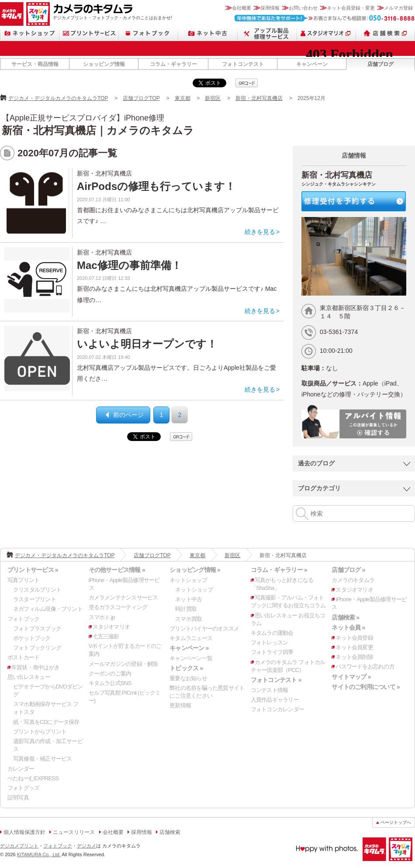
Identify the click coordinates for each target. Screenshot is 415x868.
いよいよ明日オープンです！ (147, 344)
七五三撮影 (106, 636)
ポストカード (23, 657)
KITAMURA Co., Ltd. (39, 854)
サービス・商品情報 (35, 64)
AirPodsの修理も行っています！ (156, 186)
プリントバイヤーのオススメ (204, 629)
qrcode (247, 83)
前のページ (128, 415)
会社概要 (242, 8)
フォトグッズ (23, 788)
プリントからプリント (40, 732)
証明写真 (18, 797)
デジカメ (86, 846)
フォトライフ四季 (272, 652)
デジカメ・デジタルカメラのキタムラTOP (58, 98)
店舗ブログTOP (141, 98)
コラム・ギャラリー (173, 64)
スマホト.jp (102, 617)
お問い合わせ (303, 8)
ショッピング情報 (104, 64)
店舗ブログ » (348, 570)
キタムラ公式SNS (110, 683)
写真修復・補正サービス (42, 759)
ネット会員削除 (354, 657)
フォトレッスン (270, 642)
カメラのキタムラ (12, 14)
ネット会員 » (348, 627)
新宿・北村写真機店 (259, 98)
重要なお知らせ (188, 678)
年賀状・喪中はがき (35, 667)
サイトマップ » (351, 677)
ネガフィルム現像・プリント (48, 609)
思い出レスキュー (29, 677)
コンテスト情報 (270, 690)
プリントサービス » (33, 570)
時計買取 (186, 609)
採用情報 (270, 8)
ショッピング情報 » (195, 570)
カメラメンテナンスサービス (123, 598)
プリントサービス (89, 33)
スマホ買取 (188, 619)
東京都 (183, 98)
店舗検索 (386, 33)
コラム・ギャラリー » (279, 570)
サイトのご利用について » (366, 687)
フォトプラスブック (37, 629)
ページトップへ (396, 822)
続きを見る (260, 232)
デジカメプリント (19, 846)
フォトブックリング (37, 648)
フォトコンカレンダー (277, 709)
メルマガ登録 (398, 8)
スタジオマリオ (38, 14)
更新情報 (180, 705)
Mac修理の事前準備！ (129, 265)
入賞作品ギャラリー (275, 700)
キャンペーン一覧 (191, 658)
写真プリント (23, 580)
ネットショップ (30, 33)
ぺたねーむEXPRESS (33, 778)
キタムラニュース (191, 638)
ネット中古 (208, 33)
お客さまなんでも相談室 (325, 18)
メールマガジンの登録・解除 (123, 664)
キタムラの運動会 (272, 633)
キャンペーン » (189, 648)
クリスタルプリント (37, 590)
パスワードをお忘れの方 (365, 666)
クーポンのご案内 (110, 673)
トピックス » (186, 668)
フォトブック (149, 33)
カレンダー (21, 769)
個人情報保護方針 (24, 832)
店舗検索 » (345, 617)
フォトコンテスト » (276, 680)
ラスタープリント (35, 599)
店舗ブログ (380, 64)
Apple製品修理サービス (267, 33)
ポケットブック (32, 638)
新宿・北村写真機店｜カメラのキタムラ (98, 130)
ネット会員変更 (354, 647)
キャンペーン (312, 64)
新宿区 (213, 98)
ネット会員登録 (354, 638)
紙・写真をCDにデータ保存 (46, 722)
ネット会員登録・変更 (351, 8)
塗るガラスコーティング (118, 607)
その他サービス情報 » (117, 570)
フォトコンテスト (243, 64)
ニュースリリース (74, 832)
